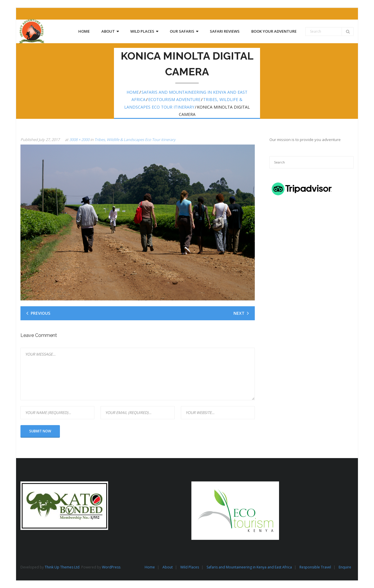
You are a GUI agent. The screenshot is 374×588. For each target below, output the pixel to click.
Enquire (345, 567)
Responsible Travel (315, 567)
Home (133, 92)
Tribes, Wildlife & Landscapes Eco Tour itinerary (135, 140)
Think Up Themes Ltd (62, 567)
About (168, 567)
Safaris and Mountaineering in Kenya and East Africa (249, 567)
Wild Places (190, 567)
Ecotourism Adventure (174, 99)
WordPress (111, 567)
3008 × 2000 (79, 140)
